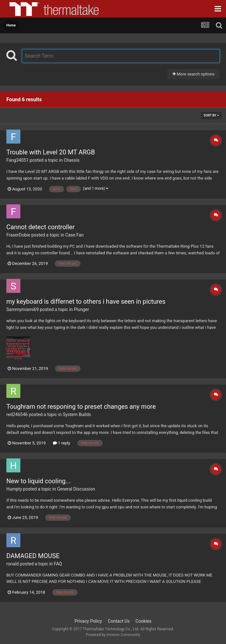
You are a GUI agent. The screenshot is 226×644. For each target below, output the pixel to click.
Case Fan (74, 235)
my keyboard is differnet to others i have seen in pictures (86, 301)
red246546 (17, 414)
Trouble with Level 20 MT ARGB (51, 152)
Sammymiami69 (23, 309)
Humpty (14, 489)
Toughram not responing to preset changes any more (81, 407)
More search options (194, 74)
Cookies (144, 621)
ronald (13, 564)
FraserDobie (18, 235)
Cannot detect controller (40, 227)
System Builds (77, 414)
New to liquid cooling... (39, 481)
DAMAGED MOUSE (33, 556)
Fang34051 (18, 160)
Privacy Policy (88, 621)
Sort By (211, 115)
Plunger (81, 309)
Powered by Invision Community (113, 635)
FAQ (58, 564)
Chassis (72, 160)
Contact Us (119, 621)
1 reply (62, 443)
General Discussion (76, 489)
